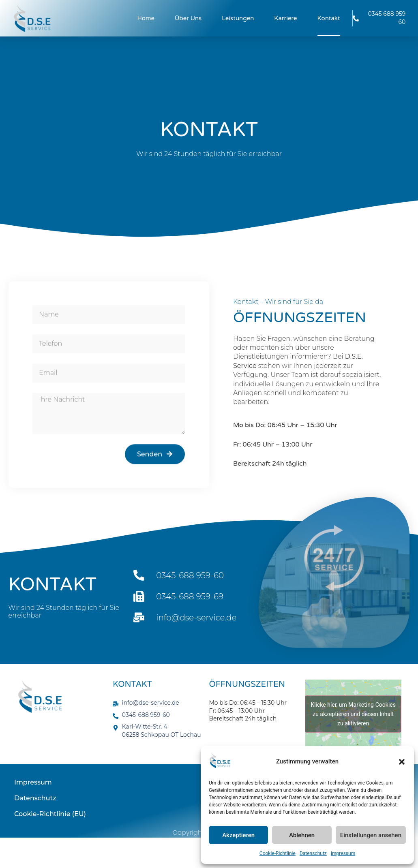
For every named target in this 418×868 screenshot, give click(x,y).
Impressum (343, 853)
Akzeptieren (238, 835)
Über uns (188, 18)
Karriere (285, 18)
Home (146, 18)
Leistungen (238, 18)
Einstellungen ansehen (371, 835)
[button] (402, 762)
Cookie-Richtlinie (278, 853)
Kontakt (329, 18)
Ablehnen (302, 835)
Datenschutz (313, 853)
